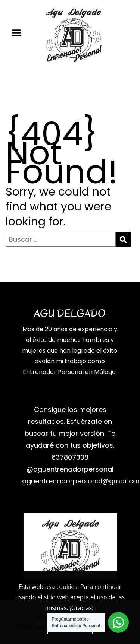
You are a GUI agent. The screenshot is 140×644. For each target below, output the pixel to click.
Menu (19, 33)
